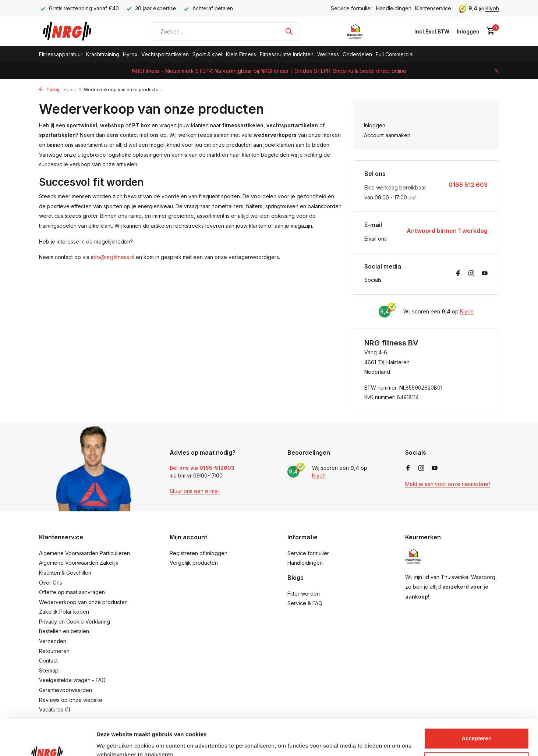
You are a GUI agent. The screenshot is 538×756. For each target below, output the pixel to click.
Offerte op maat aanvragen (72, 592)
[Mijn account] (468, 31)
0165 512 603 (468, 185)
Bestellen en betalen (64, 631)
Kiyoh (492, 8)
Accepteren (477, 705)
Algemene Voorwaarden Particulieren (84, 553)
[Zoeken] (226, 31)
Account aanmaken (387, 135)
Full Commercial (395, 54)
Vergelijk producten (194, 563)
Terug (49, 90)
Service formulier (352, 8)
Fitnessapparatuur (61, 54)
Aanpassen (477, 729)
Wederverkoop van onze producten (83, 602)
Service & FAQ (305, 603)
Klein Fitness (241, 54)
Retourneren (54, 651)
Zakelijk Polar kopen (64, 612)
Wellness (328, 54)
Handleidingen (394, 8)
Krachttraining (103, 54)
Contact (48, 661)
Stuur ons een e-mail (195, 491)
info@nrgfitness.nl (113, 257)
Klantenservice (433, 8)
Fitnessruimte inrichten (287, 54)
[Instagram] (471, 274)
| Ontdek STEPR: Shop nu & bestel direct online (349, 71)
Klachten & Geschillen (65, 573)
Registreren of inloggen (199, 553)
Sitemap (49, 670)
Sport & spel (207, 54)
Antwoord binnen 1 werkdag (447, 231)
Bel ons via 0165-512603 (202, 468)
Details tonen (114, 741)
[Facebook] (458, 274)
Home (72, 90)
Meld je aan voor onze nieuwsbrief (448, 484)
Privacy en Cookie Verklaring (75, 622)
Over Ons (51, 583)
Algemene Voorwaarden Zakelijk (79, 563)
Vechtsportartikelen (165, 54)
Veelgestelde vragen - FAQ (72, 680)
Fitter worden (304, 594)
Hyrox (130, 54)
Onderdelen (357, 54)
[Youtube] (485, 274)
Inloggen (375, 125)
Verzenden (53, 641)
